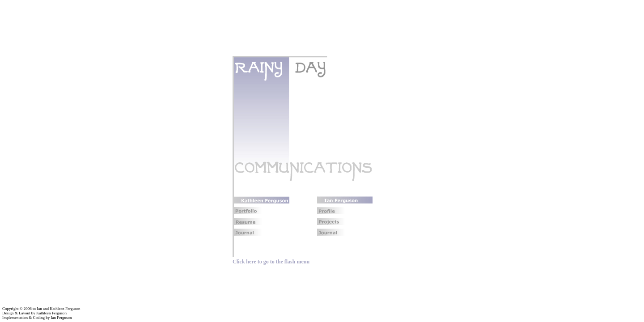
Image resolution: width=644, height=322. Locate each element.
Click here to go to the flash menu (271, 262)
